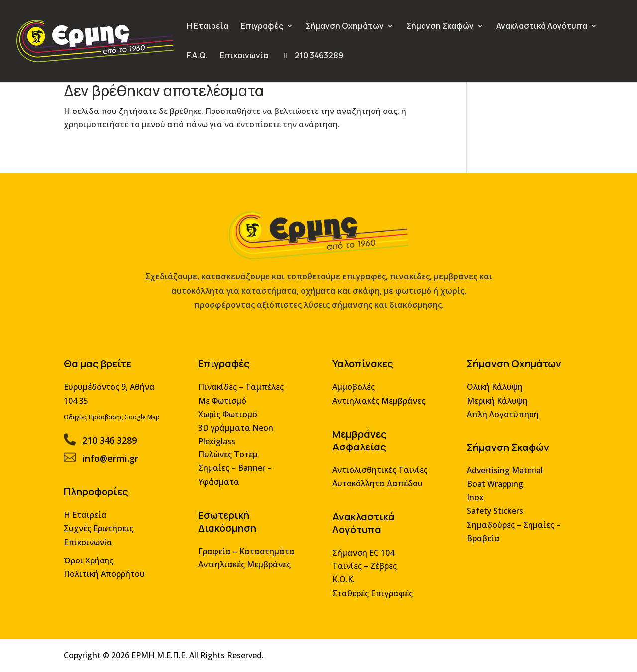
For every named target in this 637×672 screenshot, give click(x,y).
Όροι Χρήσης (94, 562)
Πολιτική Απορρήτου (110, 576)
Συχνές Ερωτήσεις (104, 531)
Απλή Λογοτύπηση (498, 420)
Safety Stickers (491, 514)
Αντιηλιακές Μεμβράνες (246, 566)
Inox (472, 501)
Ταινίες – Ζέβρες (363, 568)
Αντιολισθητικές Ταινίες (378, 474)
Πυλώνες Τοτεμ (230, 459)
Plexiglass (219, 446)
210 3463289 (312, 56)
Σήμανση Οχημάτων (345, 27)
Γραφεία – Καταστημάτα (248, 553)
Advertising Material (500, 475)
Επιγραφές (262, 27)
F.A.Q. (197, 56)
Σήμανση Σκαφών (440, 27)
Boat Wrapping (491, 488)
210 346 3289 (115, 445)
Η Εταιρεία (208, 27)
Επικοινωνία (244, 56)
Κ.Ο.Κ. (343, 581)
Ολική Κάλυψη (490, 393)
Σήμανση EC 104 (362, 555)
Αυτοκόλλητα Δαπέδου (376, 487)
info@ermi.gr (115, 463)
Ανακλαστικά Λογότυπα (542, 27)
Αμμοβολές (353, 393)
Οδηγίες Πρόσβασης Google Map (117, 422)
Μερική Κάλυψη (493, 406)
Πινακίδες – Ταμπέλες (243, 393)
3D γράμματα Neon (238, 433)
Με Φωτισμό (225, 406)
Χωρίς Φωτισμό (230, 420)
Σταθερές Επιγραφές (371, 594)
